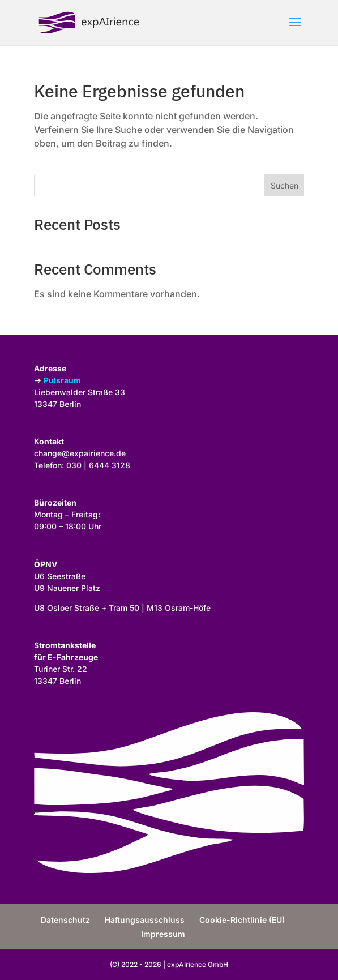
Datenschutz (65, 920)
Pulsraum (62, 380)
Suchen (284, 185)
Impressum (163, 934)
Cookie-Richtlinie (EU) (242, 920)
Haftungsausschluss (145, 920)
